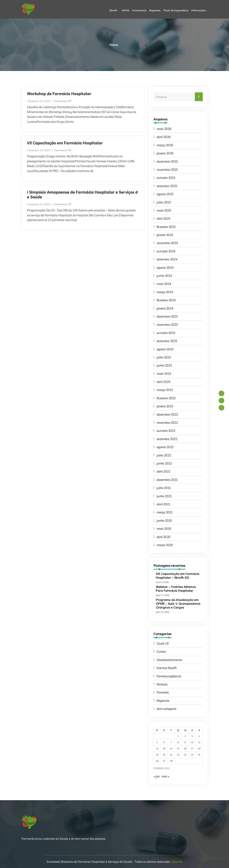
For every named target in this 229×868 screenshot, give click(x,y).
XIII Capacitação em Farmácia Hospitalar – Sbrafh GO (178, 576)
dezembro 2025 (167, 161)
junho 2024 (164, 276)
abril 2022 (163, 471)
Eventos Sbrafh (167, 668)
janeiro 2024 (165, 308)
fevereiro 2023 (166, 398)
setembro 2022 (167, 439)
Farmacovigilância (169, 676)
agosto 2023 (165, 349)
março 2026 (165, 145)
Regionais (155, 10)
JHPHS (125, 10)
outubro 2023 (166, 333)
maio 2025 (164, 210)
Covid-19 (163, 643)
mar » (165, 776)
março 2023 (165, 390)
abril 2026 (163, 137)
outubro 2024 (166, 251)
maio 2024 (164, 284)
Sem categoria (167, 709)
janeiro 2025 (165, 235)
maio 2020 (164, 529)
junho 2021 (164, 496)
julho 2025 (164, 202)
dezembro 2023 (167, 316)
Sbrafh (113, 10)
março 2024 (165, 292)
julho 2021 (164, 488)
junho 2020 (164, 521)
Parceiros (163, 692)
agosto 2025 (165, 194)
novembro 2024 (167, 243)
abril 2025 (163, 219)
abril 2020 (163, 537)
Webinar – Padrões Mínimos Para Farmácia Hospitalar (176, 589)
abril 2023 (163, 382)
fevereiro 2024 (166, 300)
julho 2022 (164, 455)
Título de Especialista (176, 10)
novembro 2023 (167, 325)
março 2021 (165, 512)
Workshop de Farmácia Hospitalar (59, 94)
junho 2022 (164, 463)
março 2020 (165, 545)
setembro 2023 (167, 341)
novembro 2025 (167, 170)
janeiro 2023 (165, 406)
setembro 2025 (167, 186)
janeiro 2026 (165, 153)
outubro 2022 (166, 431)
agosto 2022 (165, 447)
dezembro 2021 (167, 480)
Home (114, 45)
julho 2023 (164, 357)
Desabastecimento (169, 660)
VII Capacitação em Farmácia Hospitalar (65, 143)
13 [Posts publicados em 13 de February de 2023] (164, 749)
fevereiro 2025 (166, 227)
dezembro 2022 (167, 414)
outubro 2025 (166, 178)
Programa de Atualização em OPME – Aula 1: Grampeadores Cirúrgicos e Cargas (178, 604)
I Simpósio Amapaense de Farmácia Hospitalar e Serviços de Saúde (82, 195)
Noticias (162, 684)
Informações (199, 10)
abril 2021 (163, 504)
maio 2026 (164, 129)
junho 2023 (164, 365)
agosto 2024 (165, 268)
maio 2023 (164, 374)
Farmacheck (139, 10)
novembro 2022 (167, 423)
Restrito (177, 862)
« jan (157, 776)
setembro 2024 (167, 259)
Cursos (161, 652)
